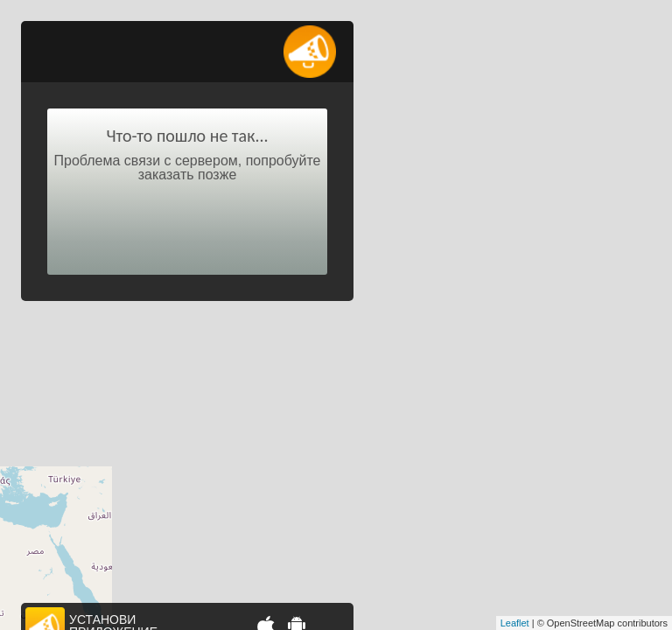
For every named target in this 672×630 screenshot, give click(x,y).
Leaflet (515, 623)
